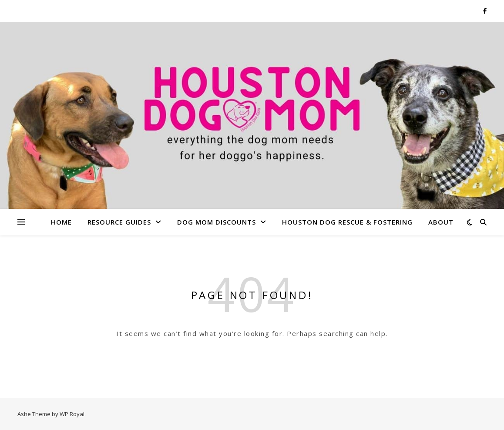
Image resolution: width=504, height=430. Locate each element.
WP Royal (72, 414)
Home (61, 222)
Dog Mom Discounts (217, 222)
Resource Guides (119, 222)
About (441, 222)
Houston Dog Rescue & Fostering (347, 222)
